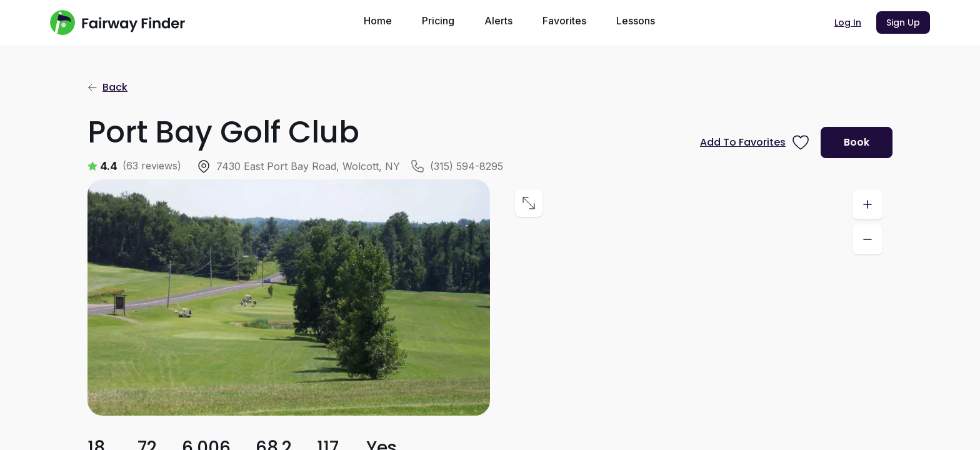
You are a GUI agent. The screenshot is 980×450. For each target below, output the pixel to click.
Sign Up (903, 22)
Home (378, 21)
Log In (848, 22)
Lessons (636, 21)
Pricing (438, 21)
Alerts (498, 21)
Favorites (564, 21)
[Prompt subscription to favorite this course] (755, 142)
